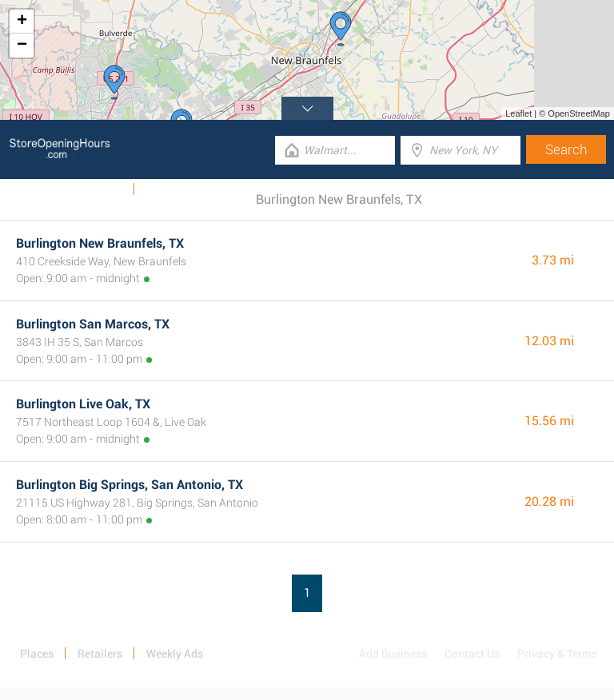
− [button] (22, 46)
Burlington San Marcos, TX (93, 324)
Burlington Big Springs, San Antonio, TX (130, 485)
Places (37, 654)
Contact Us (472, 654)
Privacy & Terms (557, 654)
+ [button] (22, 22)
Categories (172, 189)
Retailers (100, 654)
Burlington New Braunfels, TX (100, 243)
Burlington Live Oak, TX (83, 404)
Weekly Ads (95, 189)
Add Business (393, 654)
